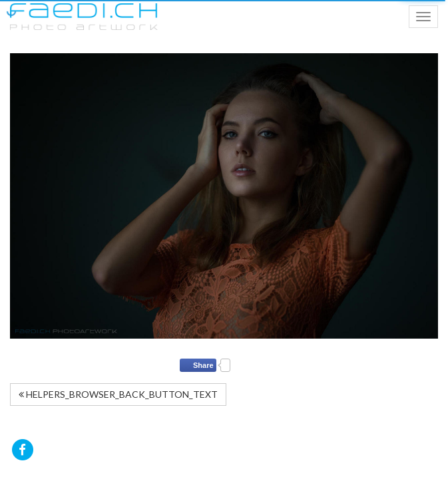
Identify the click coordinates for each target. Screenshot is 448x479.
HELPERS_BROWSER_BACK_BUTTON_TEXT (118, 394)
